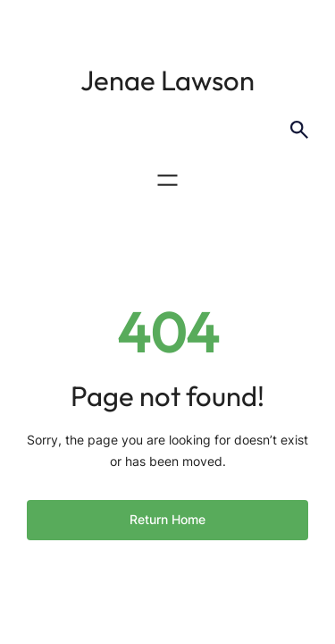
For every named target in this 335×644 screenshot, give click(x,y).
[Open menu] (167, 180)
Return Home (167, 519)
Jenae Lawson (167, 80)
